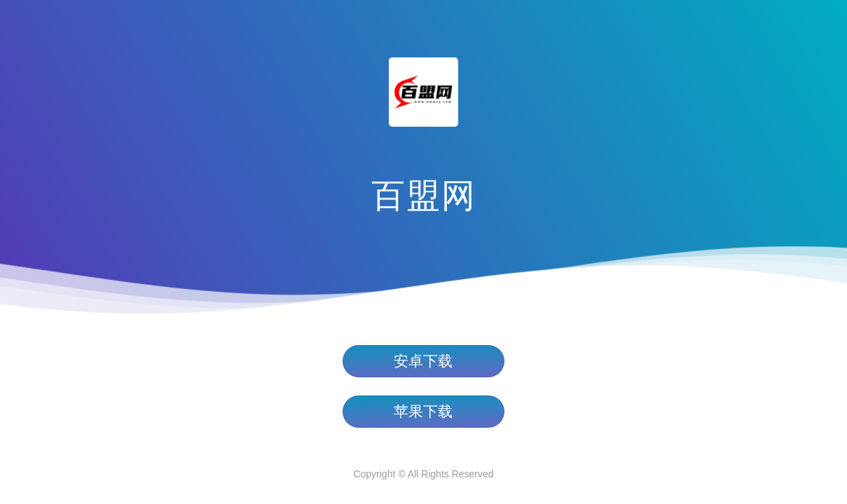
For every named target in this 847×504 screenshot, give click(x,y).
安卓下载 (423, 361)
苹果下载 (423, 411)
